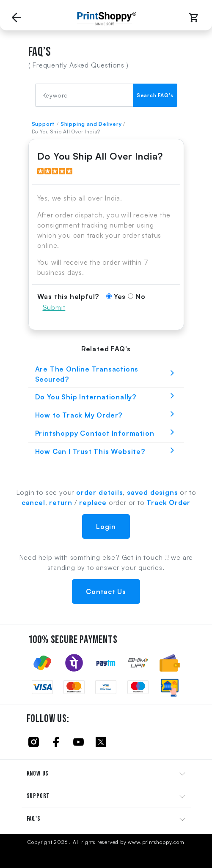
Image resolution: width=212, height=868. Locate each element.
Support (44, 124)
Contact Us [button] (106, 591)
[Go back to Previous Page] (17, 19)
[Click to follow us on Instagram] (34, 742)
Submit (54, 307)
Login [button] (106, 526)
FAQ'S (34, 819)
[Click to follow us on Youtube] (78, 742)
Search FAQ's (155, 95)
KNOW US (38, 774)
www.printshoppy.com (156, 842)
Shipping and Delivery (91, 124)
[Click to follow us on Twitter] (101, 742)
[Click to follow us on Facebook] (56, 742)
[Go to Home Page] (105, 19)
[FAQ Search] (84, 95)
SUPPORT (38, 796)
